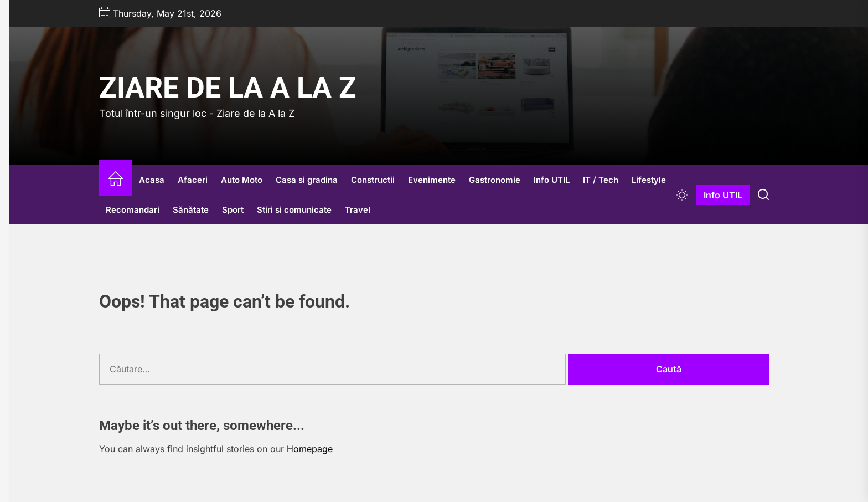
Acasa (152, 180)
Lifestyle (649, 180)
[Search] (763, 195)
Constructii (373, 180)
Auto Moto (242, 180)
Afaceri (193, 180)
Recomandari (133, 210)
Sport (233, 210)
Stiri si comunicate (294, 210)
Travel (358, 210)
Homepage (310, 449)
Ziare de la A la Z (228, 88)
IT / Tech (601, 180)
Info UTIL (552, 180)
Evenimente (432, 180)
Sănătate (191, 210)
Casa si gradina (307, 180)
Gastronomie (495, 180)
